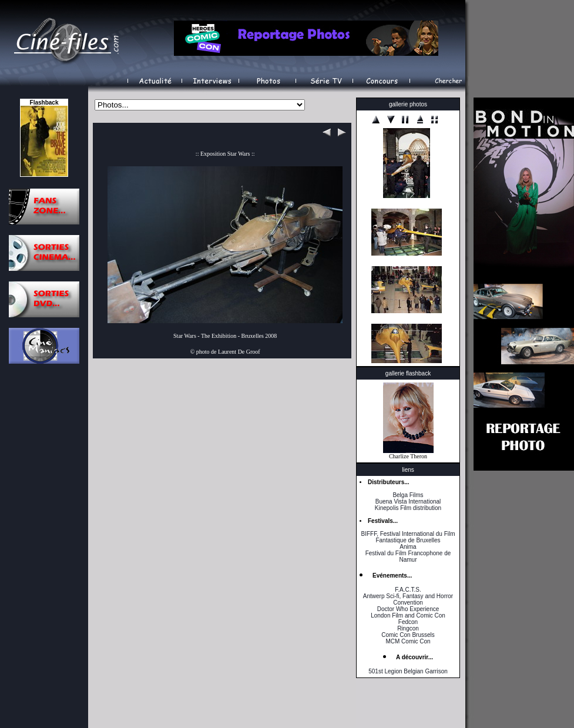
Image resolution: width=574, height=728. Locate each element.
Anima (408, 547)
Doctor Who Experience (408, 609)
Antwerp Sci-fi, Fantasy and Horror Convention (408, 599)
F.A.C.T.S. (408, 590)
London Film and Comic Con (408, 615)
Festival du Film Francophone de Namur (408, 556)
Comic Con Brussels (408, 635)
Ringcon (408, 628)
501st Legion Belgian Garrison (408, 671)
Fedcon (408, 622)
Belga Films (408, 495)
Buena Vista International (408, 501)
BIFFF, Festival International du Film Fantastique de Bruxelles (408, 537)
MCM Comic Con (408, 641)
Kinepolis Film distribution (408, 508)
